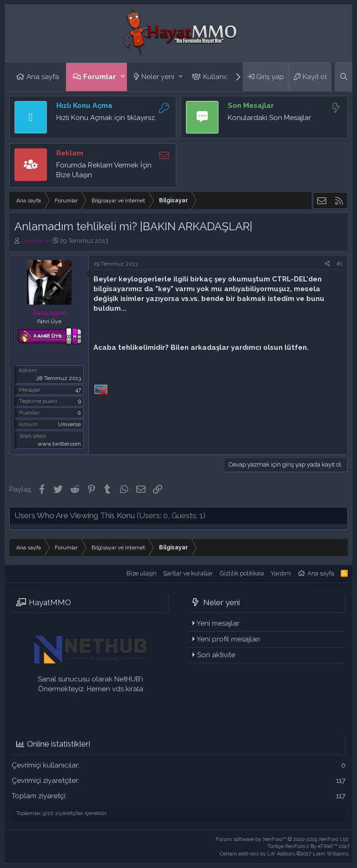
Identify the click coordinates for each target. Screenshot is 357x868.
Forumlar (99, 77)
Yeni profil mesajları (228, 639)
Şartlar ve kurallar (188, 573)
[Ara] (344, 77)
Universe (69, 424)
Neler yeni (158, 77)
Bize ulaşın (142, 573)
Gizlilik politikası (242, 573)
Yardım (281, 573)
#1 (340, 264)
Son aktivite (216, 655)
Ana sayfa (43, 77)
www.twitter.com (59, 444)
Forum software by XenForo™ (283, 839)
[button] (122, 77)
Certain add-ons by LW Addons (285, 854)
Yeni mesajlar (218, 623)
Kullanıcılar (221, 77)
